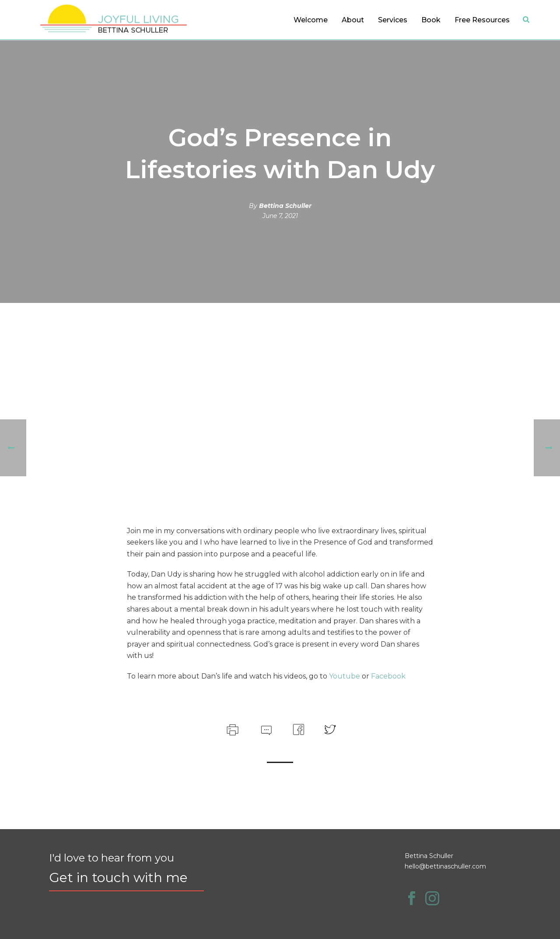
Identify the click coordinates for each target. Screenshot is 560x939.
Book (431, 20)
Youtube (345, 676)
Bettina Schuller (285, 206)
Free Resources (482, 20)
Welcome (311, 20)
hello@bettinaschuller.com (445, 866)
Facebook (388, 676)
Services (393, 20)
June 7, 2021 (280, 216)
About (353, 20)
